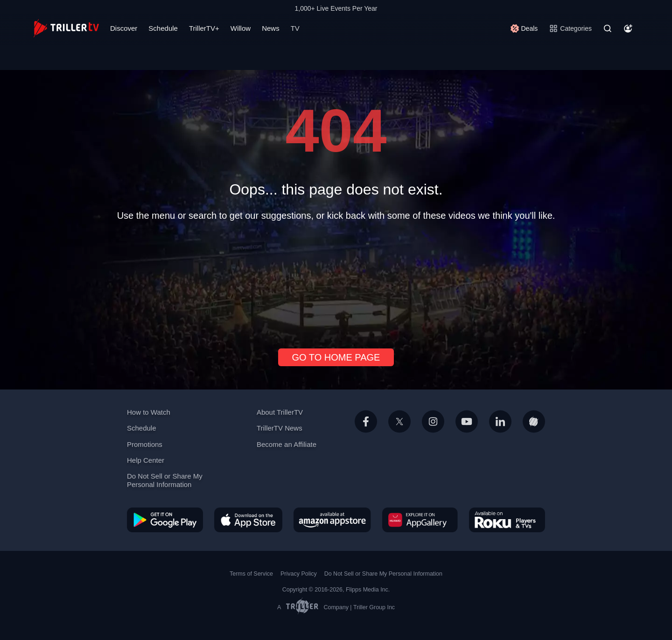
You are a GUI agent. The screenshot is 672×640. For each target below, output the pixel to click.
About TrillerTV (280, 412)
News (271, 28)
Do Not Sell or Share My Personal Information (165, 480)
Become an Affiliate (287, 444)
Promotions (145, 444)
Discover (124, 28)
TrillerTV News (280, 428)
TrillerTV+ (204, 28)
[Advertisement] (336, 281)
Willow (241, 28)
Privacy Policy (299, 574)
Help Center (146, 460)
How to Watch (149, 412)
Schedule (163, 28)
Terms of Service (251, 574)
